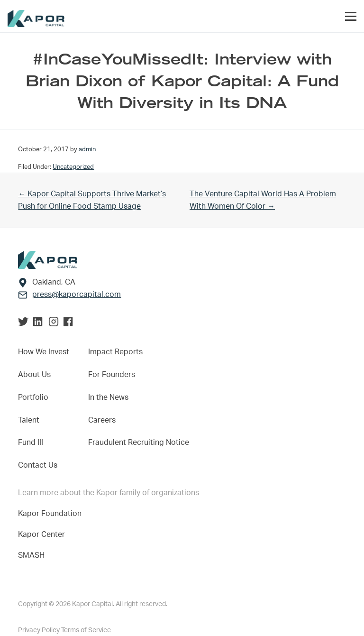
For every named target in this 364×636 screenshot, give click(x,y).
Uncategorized (73, 167)
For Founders (112, 375)
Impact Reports (115, 352)
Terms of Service (86, 630)
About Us (34, 375)
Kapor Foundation (52, 514)
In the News (108, 397)
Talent (29, 420)
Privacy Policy (40, 630)
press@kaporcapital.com (77, 295)
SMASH (31, 555)
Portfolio (33, 397)
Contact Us (38, 465)
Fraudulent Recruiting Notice (139, 442)
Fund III (31, 442)
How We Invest (44, 352)
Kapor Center (43, 535)
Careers (102, 420)
